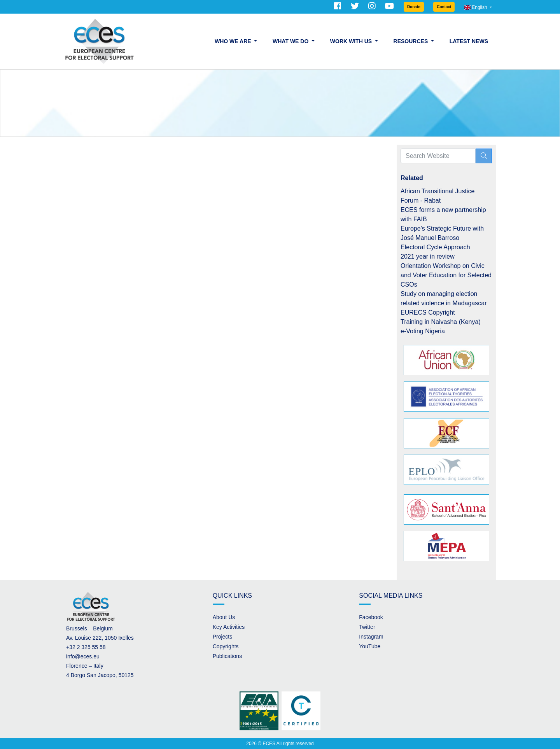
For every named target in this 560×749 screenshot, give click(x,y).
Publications (227, 656)
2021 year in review (428, 256)
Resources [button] (412, 41)
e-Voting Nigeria (423, 331)
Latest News (469, 41)
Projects (223, 637)
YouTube (370, 646)
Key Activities (229, 627)
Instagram (371, 637)
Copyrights (226, 646)
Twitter (367, 627)
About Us (224, 617)
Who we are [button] (234, 41)
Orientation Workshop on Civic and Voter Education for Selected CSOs (446, 275)
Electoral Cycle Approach (435, 247)
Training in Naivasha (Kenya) (441, 322)
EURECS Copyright (428, 312)
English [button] (476, 7)
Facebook (371, 617)
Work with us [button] (352, 41)
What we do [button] (291, 41)
